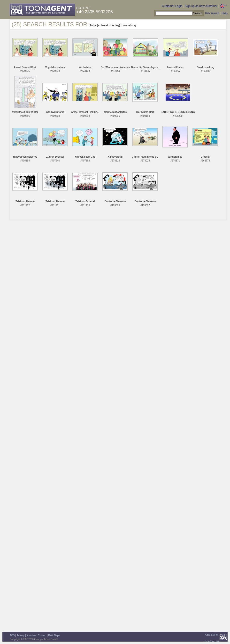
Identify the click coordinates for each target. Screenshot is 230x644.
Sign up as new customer (201, 6)
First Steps (54, 635)
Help (225, 13)
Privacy (21, 635)
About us (31, 635)
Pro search (212, 13)
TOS (12, 635)
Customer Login (172, 6)
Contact (42, 635)
